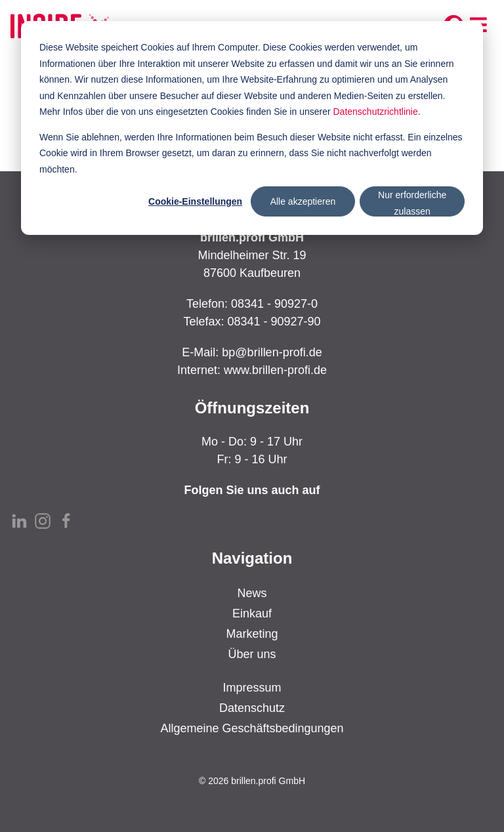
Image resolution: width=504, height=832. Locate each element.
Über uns (252, 654)
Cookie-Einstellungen (195, 201)
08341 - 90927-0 (274, 304)
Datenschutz (252, 708)
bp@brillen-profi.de (272, 352)
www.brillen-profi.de (275, 370)
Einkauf (252, 614)
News (252, 593)
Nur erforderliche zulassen (412, 203)
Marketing (252, 634)
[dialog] (252, 128)
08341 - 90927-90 (274, 322)
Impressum (252, 688)
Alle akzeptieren (303, 201)
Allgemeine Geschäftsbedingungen (252, 728)
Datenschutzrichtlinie (376, 112)
